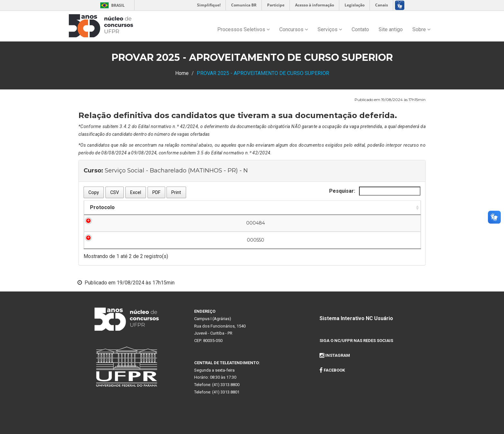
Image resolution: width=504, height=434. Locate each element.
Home (182, 73)
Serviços (330, 29)
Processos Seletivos (243, 29)
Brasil (111, 5)
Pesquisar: (375, 191)
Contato (360, 29)
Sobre (421, 29)
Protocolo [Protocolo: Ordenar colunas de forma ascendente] (102, 207)
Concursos (294, 29)
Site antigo (391, 29)
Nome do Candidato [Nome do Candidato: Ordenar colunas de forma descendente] (205, 207)
